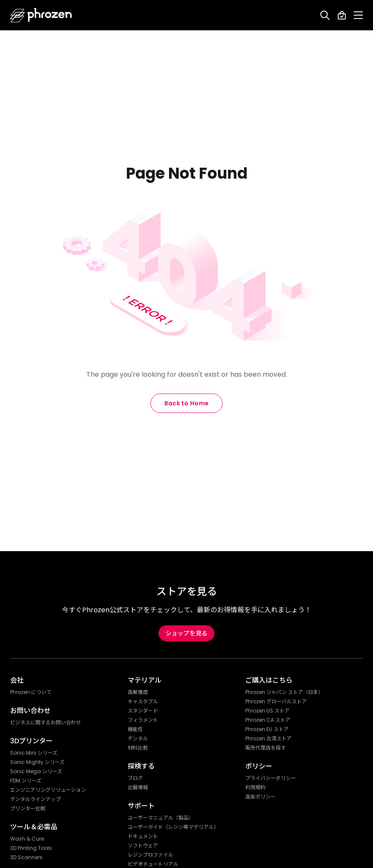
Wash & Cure (27, 839)
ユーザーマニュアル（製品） (161, 818)
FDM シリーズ (26, 781)
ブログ (135, 778)
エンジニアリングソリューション (48, 790)
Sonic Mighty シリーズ (37, 762)
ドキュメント (143, 836)
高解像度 (138, 692)
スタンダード (143, 711)
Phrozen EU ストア (267, 729)
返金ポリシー (260, 797)
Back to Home (187, 403)
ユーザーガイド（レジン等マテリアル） (173, 827)
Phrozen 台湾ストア (268, 739)
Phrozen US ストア (267, 711)
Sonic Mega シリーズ (36, 772)
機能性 (135, 729)
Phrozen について (31, 692)
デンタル (138, 739)
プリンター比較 (28, 809)
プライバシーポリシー (271, 778)
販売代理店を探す (266, 748)
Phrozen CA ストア (268, 720)
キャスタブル (143, 702)
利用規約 (255, 788)
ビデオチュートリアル (153, 864)
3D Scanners (26, 857)
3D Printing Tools (31, 848)
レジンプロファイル (150, 855)
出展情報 (138, 788)
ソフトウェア (143, 846)
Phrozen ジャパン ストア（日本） (284, 692)
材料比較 (138, 748)
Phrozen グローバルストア (276, 702)
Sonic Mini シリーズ (34, 753)
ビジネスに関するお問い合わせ (46, 723)
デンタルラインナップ (35, 799)
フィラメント (143, 720)
